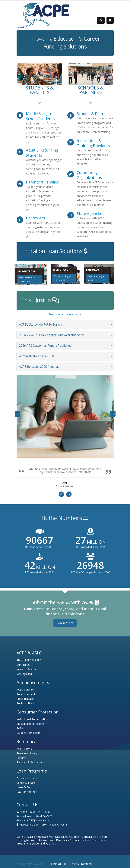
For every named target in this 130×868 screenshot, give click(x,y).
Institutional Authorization (32, 719)
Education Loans (27, 778)
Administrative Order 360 (36, 356)
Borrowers (35, 218)
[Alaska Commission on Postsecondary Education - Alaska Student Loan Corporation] (43, 15)
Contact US (23, 665)
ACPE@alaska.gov (38, 820)
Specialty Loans (26, 783)
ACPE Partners (25, 690)
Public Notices (25, 703)
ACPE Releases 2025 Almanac (39, 367)
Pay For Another (27, 792)
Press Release (25, 699)
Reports (21, 758)
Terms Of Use (58, 864)
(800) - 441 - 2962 (40, 812)
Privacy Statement (81, 864)
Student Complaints (29, 733)
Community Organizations (89, 175)
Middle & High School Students (40, 116)
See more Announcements (65, 314)
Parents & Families (42, 182)
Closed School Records (31, 724)
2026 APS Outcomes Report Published (45, 346)
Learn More (65, 623)
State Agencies (90, 213)
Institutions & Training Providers (93, 143)
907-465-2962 (43, 816)
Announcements (27, 694)
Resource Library (27, 753)
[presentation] (17, 414)
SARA (20, 728)
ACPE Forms (24, 749)
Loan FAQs (23, 787)
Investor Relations (28, 669)
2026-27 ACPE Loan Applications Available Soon (52, 335)
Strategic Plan (25, 674)
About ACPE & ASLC (29, 660)
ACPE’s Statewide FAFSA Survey (41, 325)
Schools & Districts (93, 114)
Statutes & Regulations (31, 762)
